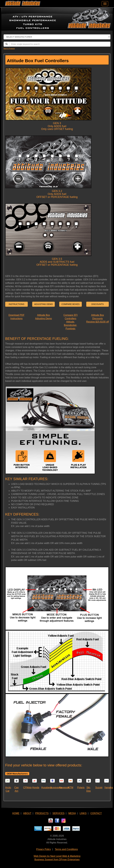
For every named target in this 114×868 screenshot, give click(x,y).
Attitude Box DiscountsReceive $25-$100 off (98, 318)
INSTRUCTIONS (17, 304)
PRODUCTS (42, 813)
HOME (16, 813)
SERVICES (58, 813)
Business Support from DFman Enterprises (57, 859)
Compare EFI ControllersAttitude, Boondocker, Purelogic (70, 322)
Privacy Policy (44, 849)
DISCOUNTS (98, 304)
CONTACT (96, 813)
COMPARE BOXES (71, 304)
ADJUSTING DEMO (43, 304)
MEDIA (72, 813)
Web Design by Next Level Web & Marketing (57, 856)
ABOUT (27, 813)
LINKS (83, 813)
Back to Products (9, 49)
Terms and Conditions (66, 849)
